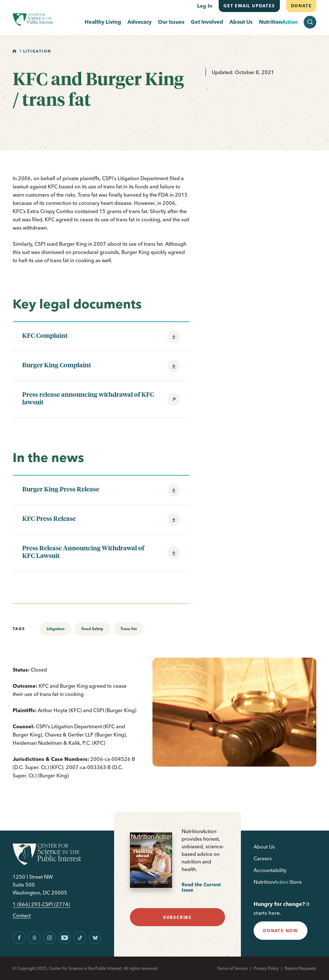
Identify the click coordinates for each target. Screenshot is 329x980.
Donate (301, 6)
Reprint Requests (300, 968)
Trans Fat (129, 629)
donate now (281, 931)
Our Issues (171, 22)
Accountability (270, 870)
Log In (205, 6)
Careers (263, 858)
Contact (22, 916)
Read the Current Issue (201, 887)
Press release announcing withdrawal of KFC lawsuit (88, 398)
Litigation (37, 51)
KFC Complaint (45, 335)
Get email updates (249, 6)
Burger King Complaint (57, 365)
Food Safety (92, 629)
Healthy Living (103, 22)
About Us (241, 22)
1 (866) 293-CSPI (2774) (41, 904)
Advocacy (139, 22)
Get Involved (207, 22)
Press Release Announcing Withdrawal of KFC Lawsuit (83, 552)
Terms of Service (232, 968)
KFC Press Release (49, 518)
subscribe (177, 917)
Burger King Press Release (61, 489)
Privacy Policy (266, 968)
